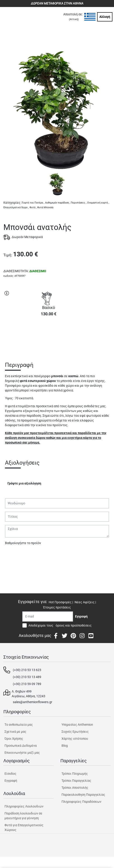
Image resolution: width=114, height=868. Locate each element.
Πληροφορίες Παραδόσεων (81, 802)
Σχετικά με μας (15, 732)
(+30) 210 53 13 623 (27, 670)
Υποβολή (14, 555)
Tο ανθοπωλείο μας (19, 725)
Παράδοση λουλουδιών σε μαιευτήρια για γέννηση (23, 816)
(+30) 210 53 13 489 (27, 677)
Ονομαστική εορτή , (98, 203)
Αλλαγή (105, 17)
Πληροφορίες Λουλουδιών (24, 806)
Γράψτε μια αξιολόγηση (24, 483)
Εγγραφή (11, 781)
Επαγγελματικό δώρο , (16, 207)
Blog (65, 746)
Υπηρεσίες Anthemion (77, 725)
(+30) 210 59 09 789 (27, 684)
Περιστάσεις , (79, 203)
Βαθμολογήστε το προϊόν (23, 543)
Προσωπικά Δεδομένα (21, 746)
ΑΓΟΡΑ (48, 336)
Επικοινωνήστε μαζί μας (22, 753)
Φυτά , (33, 207)
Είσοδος (10, 774)
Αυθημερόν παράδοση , (58, 203)
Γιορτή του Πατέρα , (33, 203)
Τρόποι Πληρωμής (75, 774)
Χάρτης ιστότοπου (75, 739)
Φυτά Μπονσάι (45, 207)
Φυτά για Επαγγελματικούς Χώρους (24, 827)
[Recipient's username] (48, 616)
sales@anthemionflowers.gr (33, 702)
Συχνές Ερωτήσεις (75, 732)
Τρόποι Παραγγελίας (76, 781)
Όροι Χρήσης (14, 739)
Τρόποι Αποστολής (75, 788)
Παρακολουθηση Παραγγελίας (83, 795)
